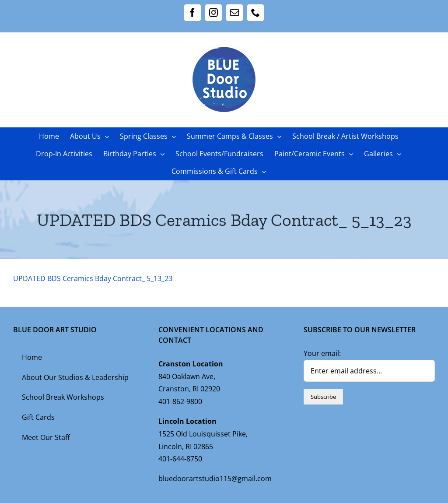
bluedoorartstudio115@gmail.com (215, 478)
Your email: (322, 353)
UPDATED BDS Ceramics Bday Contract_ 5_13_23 (93, 278)
